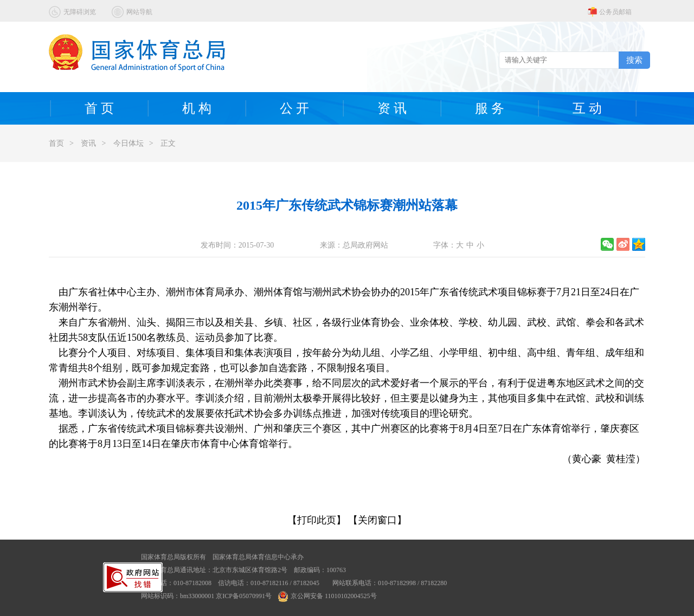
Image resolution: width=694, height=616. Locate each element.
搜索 (634, 60)
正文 (168, 143)
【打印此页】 (317, 520)
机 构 (197, 108)
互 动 (587, 108)
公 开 (294, 108)
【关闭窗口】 (377, 520)
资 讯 (392, 108)
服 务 (490, 108)
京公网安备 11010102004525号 (327, 596)
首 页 (99, 108)
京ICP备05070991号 (244, 596)
